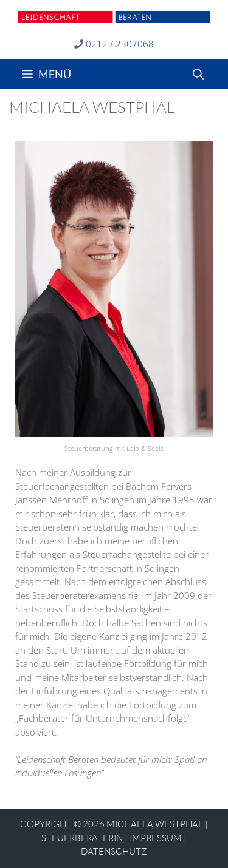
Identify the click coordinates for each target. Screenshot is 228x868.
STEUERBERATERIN (82, 838)
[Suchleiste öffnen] (198, 74)
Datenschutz (114, 851)
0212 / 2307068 (120, 44)
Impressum (156, 838)
